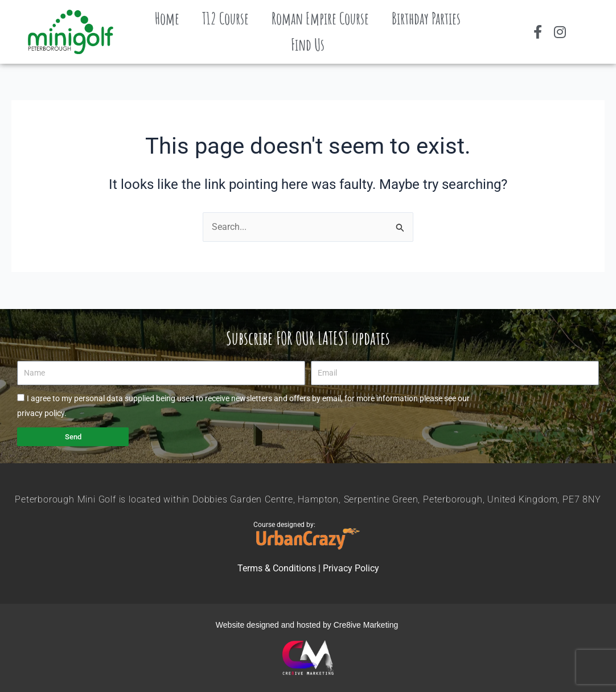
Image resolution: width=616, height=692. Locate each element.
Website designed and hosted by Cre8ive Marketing (308, 625)
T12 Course (225, 18)
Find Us (308, 45)
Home (167, 18)
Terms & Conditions (277, 568)
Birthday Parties (426, 18)
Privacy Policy (351, 568)
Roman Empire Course (320, 18)
